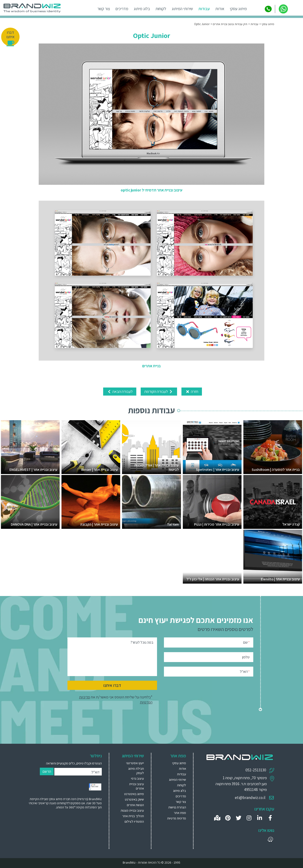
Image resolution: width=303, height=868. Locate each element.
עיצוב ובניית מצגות (132, 810)
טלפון (246, 657)
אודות (220, 9)
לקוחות (161, 9)
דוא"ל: (95, 772)
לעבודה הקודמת (159, 391)
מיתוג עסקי (238, 9)
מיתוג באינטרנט (134, 794)
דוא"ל (245, 671)
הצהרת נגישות (177, 807)
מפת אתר (180, 813)
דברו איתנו (112, 685)
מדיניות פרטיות (177, 818)
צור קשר (104, 9)
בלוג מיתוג (142, 9)
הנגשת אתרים (135, 805)
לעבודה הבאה (120, 391)
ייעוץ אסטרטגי (135, 763)
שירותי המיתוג (182, 9)
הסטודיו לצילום (134, 821)
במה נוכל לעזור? (142, 642)
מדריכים (122, 9)
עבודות (204, 9)
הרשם (47, 771)
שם (246, 642)
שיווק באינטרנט (134, 799)
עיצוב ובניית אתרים (137, 786)
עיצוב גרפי (137, 778)
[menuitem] (132, 763)
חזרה (192, 391)
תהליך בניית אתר (133, 816)
